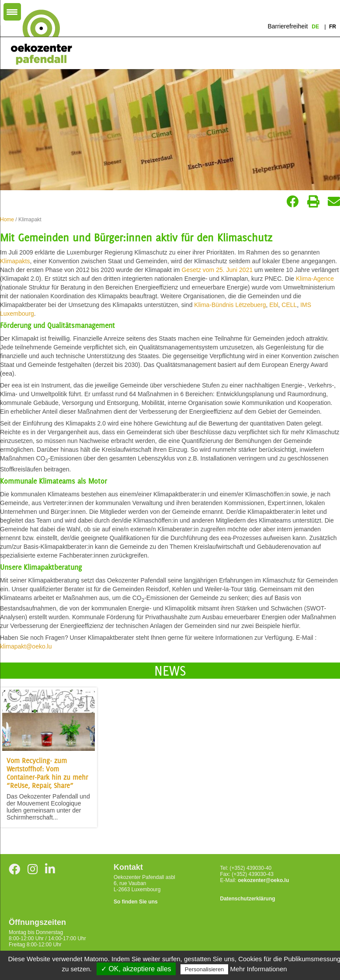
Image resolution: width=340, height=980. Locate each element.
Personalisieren (205, 969)
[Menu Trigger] (12, 12)
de (316, 27)
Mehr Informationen (259, 969)
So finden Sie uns (136, 902)
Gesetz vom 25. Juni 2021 (217, 270)
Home (7, 220)
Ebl (274, 305)
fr (333, 27)
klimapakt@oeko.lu (26, 646)
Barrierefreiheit (288, 26)
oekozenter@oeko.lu (263, 880)
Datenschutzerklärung (248, 899)
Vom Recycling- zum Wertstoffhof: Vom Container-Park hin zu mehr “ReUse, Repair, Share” (47, 773)
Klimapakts (15, 261)
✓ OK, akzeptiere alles (136, 969)
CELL (289, 305)
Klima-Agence (315, 279)
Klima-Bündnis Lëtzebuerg (230, 305)
